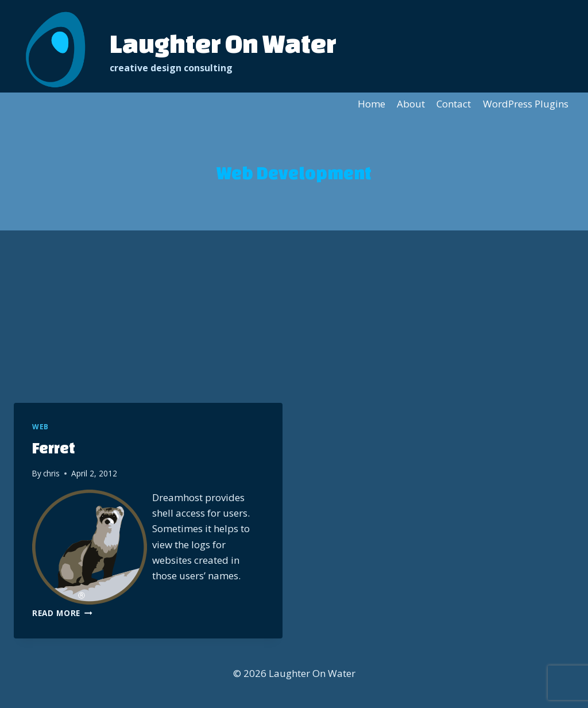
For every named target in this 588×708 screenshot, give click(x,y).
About (411, 104)
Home (372, 104)
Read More (62, 613)
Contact (454, 104)
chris (51, 473)
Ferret (54, 448)
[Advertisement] (294, 317)
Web (40, 426)
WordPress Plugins (526, 104)
